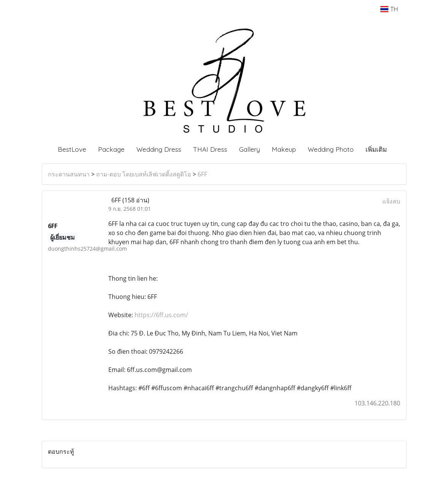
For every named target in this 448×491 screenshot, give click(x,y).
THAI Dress (210, 149)
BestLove (72, 149)
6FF (202, 174)
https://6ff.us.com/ (161, 315)
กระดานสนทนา (69, 174)
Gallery (249, 149)
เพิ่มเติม (376, 149)
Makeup (284, 149)
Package (111, 149)
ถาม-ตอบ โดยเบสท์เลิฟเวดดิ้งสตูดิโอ (144, 174)
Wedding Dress (159, 149)
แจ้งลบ (391, 201)
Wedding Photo (331, 149)
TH (389, 9)
